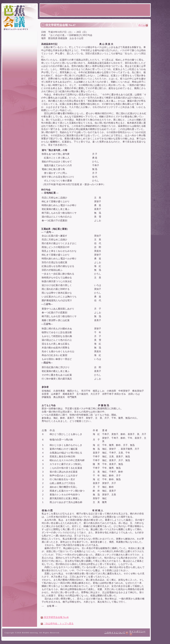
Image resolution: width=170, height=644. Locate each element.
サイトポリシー (137, 633)
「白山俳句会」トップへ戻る (57, 624)
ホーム (143, 25)
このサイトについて (116, 633)
